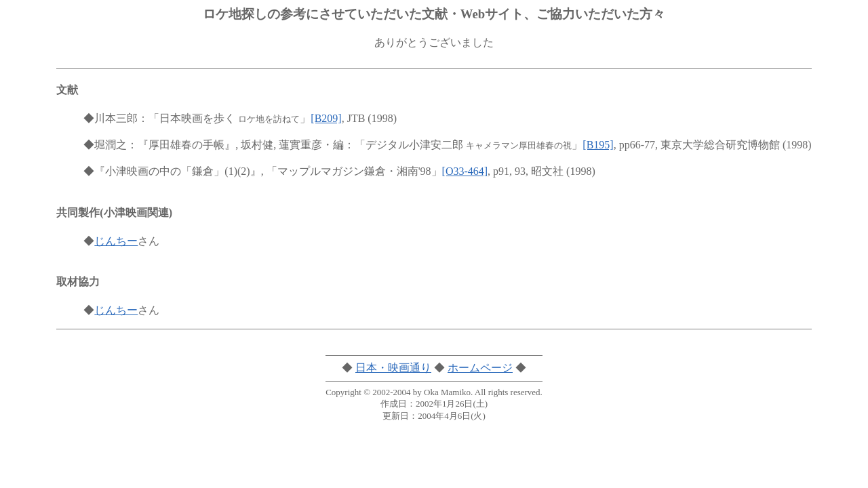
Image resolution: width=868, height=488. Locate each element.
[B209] (326, 118)
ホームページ (480, 368)
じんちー (116, 241)
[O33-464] (465, 171)
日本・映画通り (393, 368)
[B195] (598, 145)
